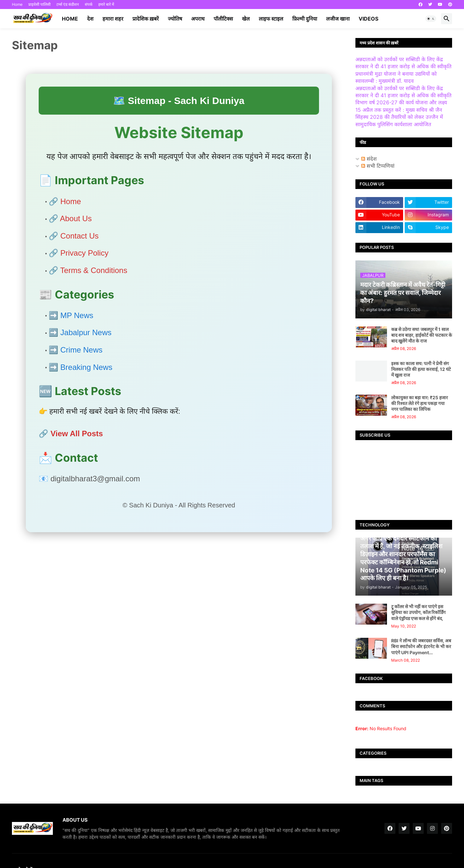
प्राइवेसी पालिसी (39, 4)
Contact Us (79, 236)
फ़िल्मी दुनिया (305, 19)
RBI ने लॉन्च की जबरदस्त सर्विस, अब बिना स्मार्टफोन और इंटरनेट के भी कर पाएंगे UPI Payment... (421, 646)
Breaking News (86, 367)
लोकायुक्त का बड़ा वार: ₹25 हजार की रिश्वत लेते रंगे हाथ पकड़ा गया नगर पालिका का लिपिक (420, 403)
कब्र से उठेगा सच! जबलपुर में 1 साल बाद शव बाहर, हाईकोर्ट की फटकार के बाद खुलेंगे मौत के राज (422, 335)
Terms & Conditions (94, 270)
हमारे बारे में (106, 4)
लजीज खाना (338, 19)
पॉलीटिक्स (223, 19)
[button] (431, 19)
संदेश (369, 159)
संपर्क (89, 4)
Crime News (81, 350)
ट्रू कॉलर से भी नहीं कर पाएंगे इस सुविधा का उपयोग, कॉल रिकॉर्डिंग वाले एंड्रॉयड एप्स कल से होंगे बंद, (418, 612)
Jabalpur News (86, 332)
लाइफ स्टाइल (271, 19)
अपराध (198, 19)
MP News (77, 315)
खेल (246, 19)
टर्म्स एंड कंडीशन (68, 4)
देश (90, 19)
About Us (76, 218)
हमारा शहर (113, 19)
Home (17, 4)
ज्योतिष (175, 19)
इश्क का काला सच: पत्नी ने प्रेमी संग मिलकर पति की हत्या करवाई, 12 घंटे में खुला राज (421, 369)
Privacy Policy (84, 253)
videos (368, 19)
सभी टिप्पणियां (378, 166)
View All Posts (77, 434)
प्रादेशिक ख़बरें (146, 19)
